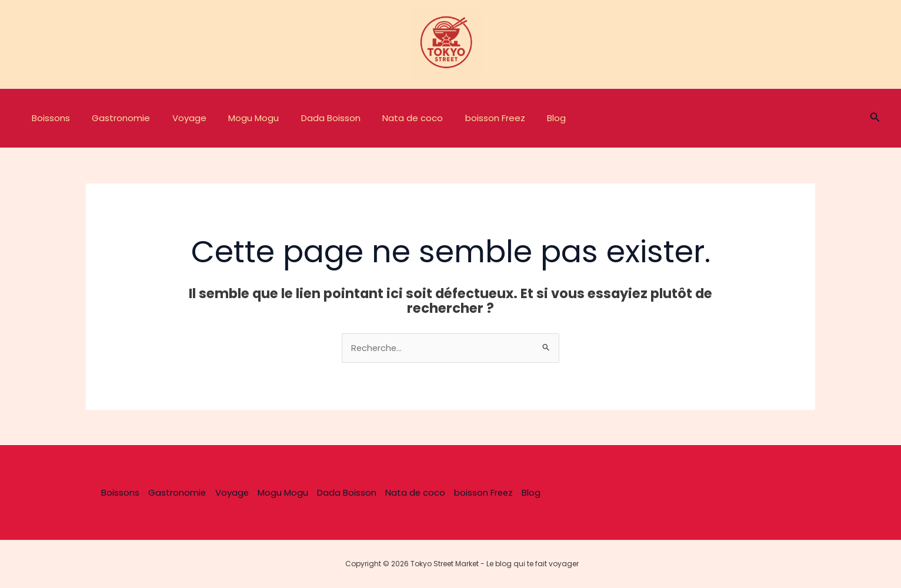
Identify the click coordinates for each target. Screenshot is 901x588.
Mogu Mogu (238, 118)
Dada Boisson (311, 118)
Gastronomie (114, 118)
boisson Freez (466, 118)
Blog (523, 118)
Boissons (49, 118)
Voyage (178, 118)
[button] (875, 118)
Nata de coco (388, 118)
